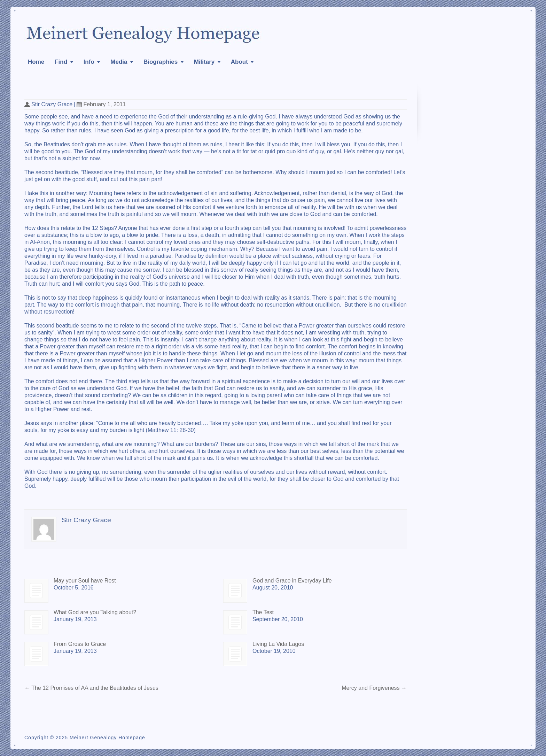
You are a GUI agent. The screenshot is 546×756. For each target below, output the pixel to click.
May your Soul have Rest (85, 581)
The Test (263, 612)
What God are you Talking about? (95, 612)
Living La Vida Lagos (278, 644)
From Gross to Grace (80, 644)
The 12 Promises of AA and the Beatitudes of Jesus (91, 688)
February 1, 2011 (101, 104)
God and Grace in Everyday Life (292, 581)
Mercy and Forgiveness (374, 688)
